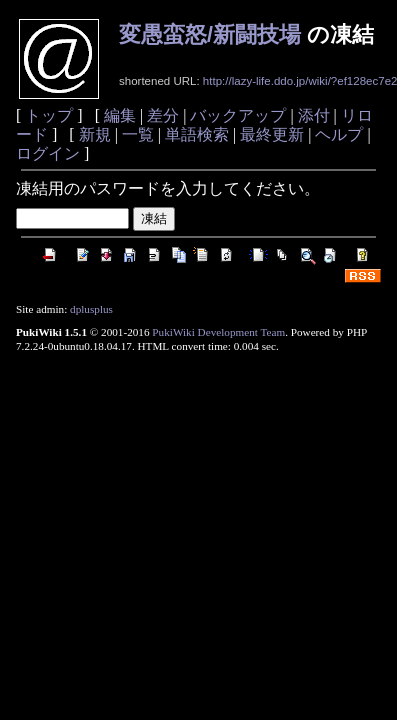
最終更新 (272, 134)
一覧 (138, 134)
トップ (49, 115)
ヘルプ (339, 134)
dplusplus (91, 309)
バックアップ (238, 115)
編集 (120, 115)
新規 (95, 134)
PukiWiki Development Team (218, 332)
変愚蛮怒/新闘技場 (210, 34)
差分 (163, 115)
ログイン (48, 153)
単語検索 (197, 134)
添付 (314, 115)
